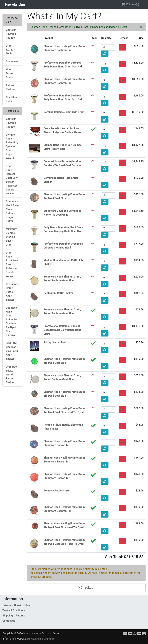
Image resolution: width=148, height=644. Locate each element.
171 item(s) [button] (131, 4)
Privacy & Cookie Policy (16, 605)
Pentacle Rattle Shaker (57, 491)
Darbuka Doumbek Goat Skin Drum (64, 112)
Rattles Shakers (11, 87)
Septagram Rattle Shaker (58, 293)
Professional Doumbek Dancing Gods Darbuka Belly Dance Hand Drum (62, 330)
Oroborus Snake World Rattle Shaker (11, 375)
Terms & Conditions (14, 610)
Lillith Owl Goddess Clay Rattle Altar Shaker (12, 351)
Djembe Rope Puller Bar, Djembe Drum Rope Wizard (12, 146)
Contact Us (9, 621)
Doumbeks (12, 62)
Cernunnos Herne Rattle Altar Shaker (12, 292)
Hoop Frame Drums (10, 73)
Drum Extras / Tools (10, 50)
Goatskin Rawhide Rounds (11, 34)
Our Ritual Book (12, 99)
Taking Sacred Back (55, 342)
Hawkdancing (15, 5)
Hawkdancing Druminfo (41, 639)
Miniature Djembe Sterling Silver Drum (11, 237)
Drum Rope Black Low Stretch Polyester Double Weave (12, 264)
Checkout (86, 587)
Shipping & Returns (14, 616)
